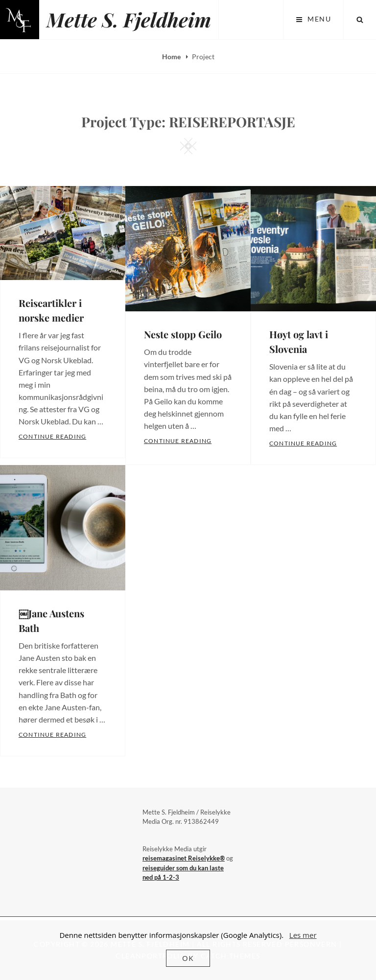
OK (188, 958)
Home (172, 57)
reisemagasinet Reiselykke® (184, 858)
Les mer (303, 935)
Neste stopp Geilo (183, 334)
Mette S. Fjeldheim (129, 19)
